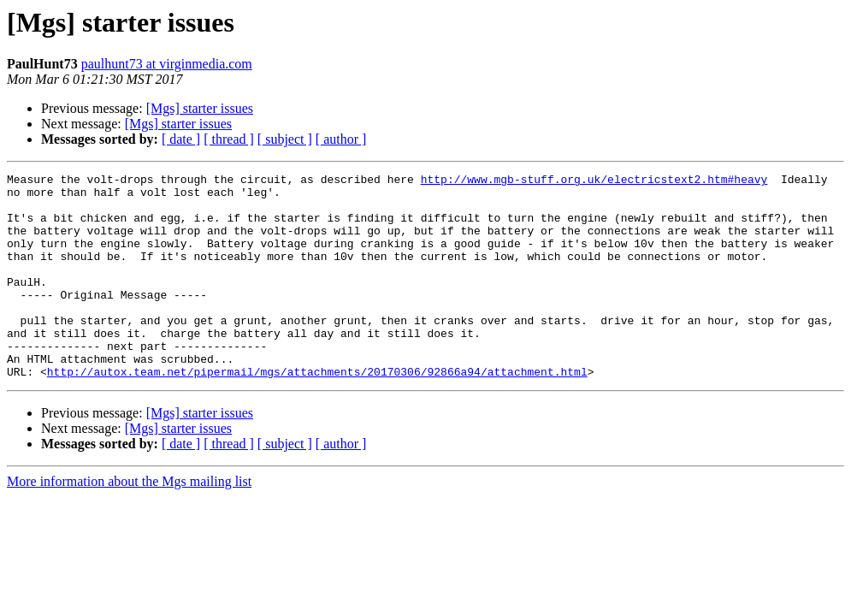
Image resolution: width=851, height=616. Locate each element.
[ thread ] (229, 139)
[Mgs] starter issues (200, 108)
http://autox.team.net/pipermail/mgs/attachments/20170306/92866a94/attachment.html (317, 412)
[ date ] (181, 139)
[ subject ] (285, 139)
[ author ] (341, 139)
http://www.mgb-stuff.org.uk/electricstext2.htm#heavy (594, 181)
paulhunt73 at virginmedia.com (167, 64)
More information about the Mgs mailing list (129, 522)
